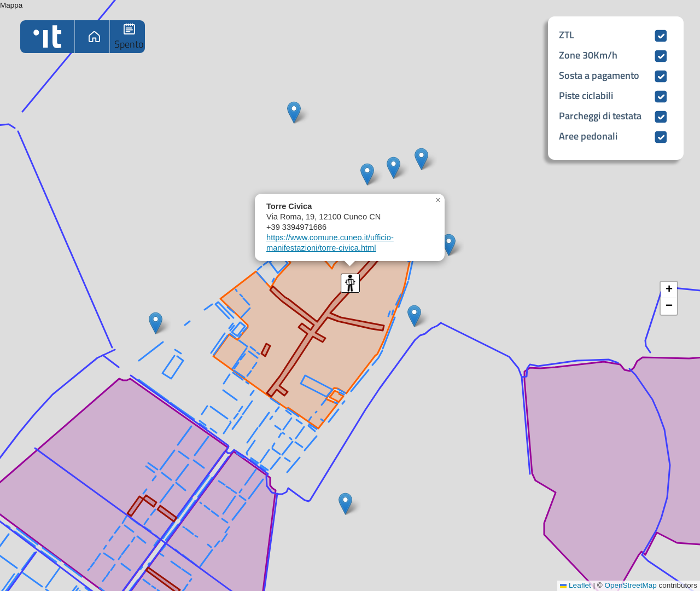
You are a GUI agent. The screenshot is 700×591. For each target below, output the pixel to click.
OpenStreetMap (630, 585)
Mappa (349, 295)
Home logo (47, 37)
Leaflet (575, 585)
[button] (294, 112)
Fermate (129, 37)
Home (93, 37)
